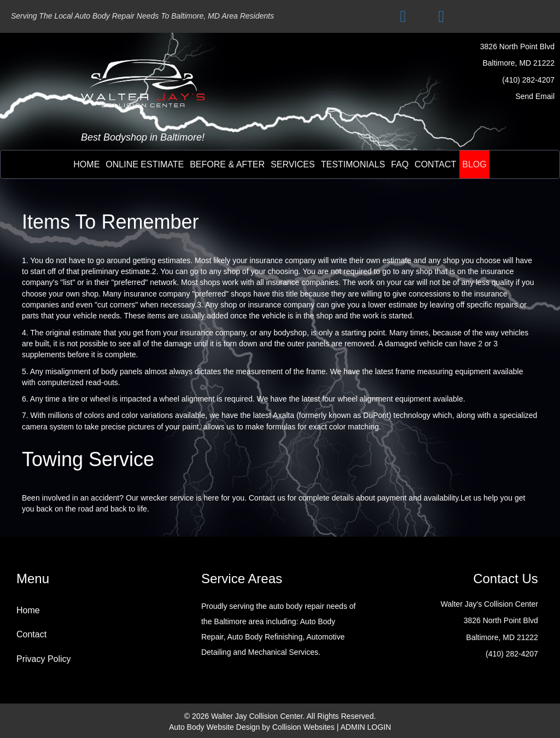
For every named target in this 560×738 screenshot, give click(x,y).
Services (293, 164)
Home (86, 164)
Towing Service (88, 459)
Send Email (535, 96)
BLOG (474, 164)
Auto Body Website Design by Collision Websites (252, 727)
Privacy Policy (44, 659)
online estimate (145, 164)
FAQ (400, 164)
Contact (31, 634)
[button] (403, 16)
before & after (227, 164)
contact (435, 164)
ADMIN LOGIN (366, 727)
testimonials (353, 164)
